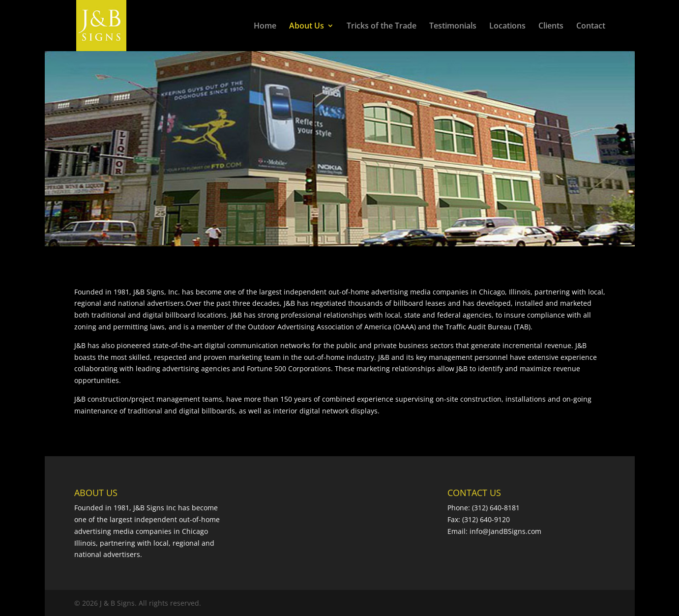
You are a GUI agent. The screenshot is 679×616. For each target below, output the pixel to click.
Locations (507, 27)
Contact (591, 27)
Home (265, 27)
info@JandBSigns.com (505, 531)
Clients (551, 27)
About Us (307, 27)
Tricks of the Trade (382, 27)
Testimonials (453, 27)
